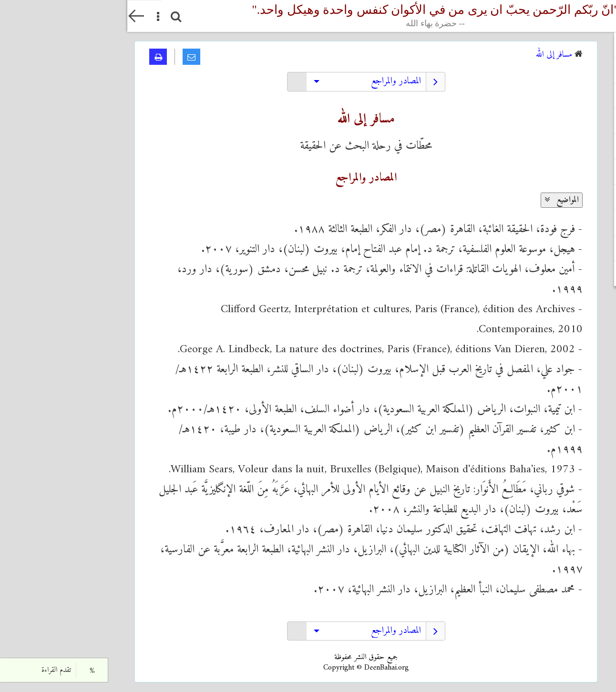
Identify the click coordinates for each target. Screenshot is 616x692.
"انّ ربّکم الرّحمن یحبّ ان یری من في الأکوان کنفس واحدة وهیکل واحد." (308, 16)
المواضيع (434, 200)
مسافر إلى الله (427, 55)
